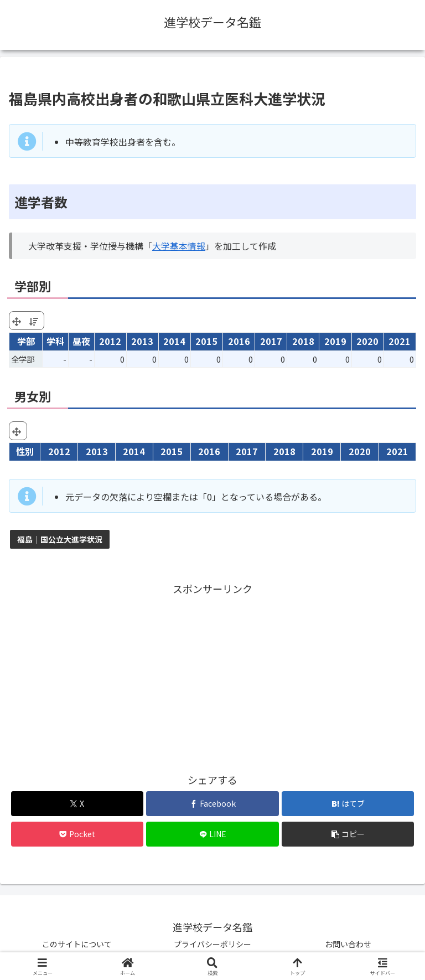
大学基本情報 (179, 246)
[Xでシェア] (77, 804)
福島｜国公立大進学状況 (60, 539)
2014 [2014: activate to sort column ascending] (174, 341)
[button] (348, 834)
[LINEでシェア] (212, 834)
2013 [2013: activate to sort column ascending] (142, 341)
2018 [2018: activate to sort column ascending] (303, 341)
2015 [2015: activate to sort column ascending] (206, 341)
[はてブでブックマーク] (348, 804)
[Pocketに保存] (77, 834)
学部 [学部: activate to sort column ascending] (26, 341)
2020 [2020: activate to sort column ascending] (367, 341)
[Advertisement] (212, 675)
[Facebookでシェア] (212, 804)
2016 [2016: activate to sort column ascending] (239, 341)
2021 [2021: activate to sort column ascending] (400, 341)
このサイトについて (77, 944)
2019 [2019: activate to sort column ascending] (335, 341)
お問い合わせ (348, 944)
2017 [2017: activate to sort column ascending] (271, 341)
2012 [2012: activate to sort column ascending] (110, 341)
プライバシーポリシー (212, 944)
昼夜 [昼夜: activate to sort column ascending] (81, 341)
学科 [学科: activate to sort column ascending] (55, 341)
